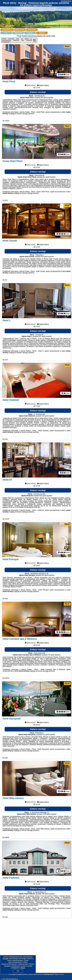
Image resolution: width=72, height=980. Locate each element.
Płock (67, 46)
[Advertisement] (36, 955)
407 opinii (42, 341)
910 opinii (45, 583)
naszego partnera (28, 115)
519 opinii (45, 421)
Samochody (18, 33)
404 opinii (42, 502)
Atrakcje (30, 33)
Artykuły (42, 33)
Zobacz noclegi (38, 93)
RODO (23, 968)
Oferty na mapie (20, 30)
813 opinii (44, 260)
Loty (6, 33)
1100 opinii (47, 825)
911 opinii (46, 179)
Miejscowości (32, 30)
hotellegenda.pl (66, 1)
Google (6, 959)
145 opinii (45, 906)
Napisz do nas (59, 974)
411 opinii (45, 744)
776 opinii (51, 664)
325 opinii (44, 98)
